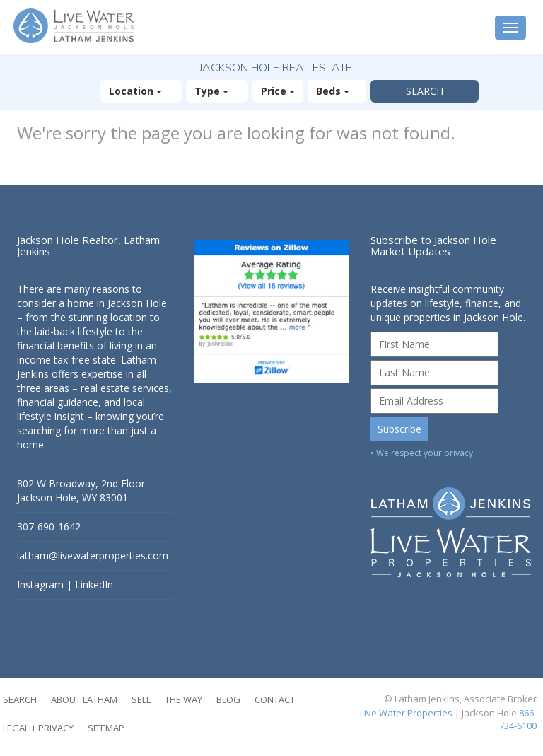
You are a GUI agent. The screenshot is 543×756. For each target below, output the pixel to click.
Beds (337, 91)
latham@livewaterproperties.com (93, 556)
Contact (275, 699)
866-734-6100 (518, 720)
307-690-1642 (49, 527)
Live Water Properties (406, 713)
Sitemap (106, 728)
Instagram (40, 585)
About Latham (84, 699)
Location (141, 91)
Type (217, 91)
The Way (183, 699)
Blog (228, 699)
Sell (141, 699)
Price (278, 91)
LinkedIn (94, 585)
